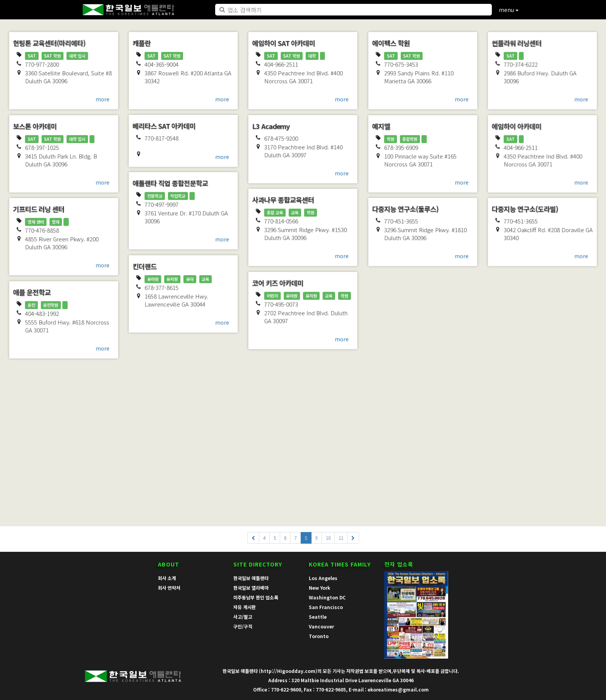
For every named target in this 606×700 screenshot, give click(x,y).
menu (509, 10)
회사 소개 (167, 578)
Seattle (318, 617)
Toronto (319, 636)
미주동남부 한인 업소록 (256, 597)
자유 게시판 (245, 607)
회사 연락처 (169, 588)
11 (341, 538)
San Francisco (326, 607)
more (104, 100)
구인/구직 (243, 626)
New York (319, 588)
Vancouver (321, 626)
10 (328, 538)
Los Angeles (323, 578)
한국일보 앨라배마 (251, 588)
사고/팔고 (243, 617)
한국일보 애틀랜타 (251, 578)
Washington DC (327, 597)
